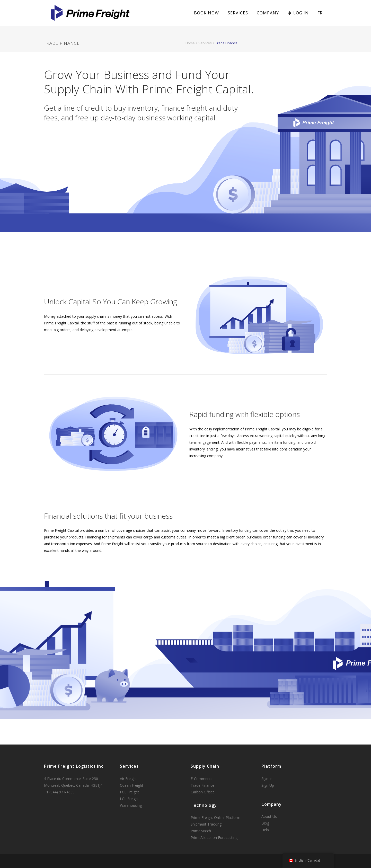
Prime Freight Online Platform (215, 817)
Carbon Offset (202, 792)
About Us (269, 816)
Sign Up (268, 785)
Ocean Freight (132, 785)
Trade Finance (202, 785)
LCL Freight (129, 799)
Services (205, 43)
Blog (265, 823)
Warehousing (131, 805)
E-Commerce (202, 779)
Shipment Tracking (206, 824)
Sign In (267, 779)
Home (190, 43)
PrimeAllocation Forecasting (214, 838)
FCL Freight (129, 792)
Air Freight (128, 779)
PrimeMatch (201, 831)
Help (265, 830)
